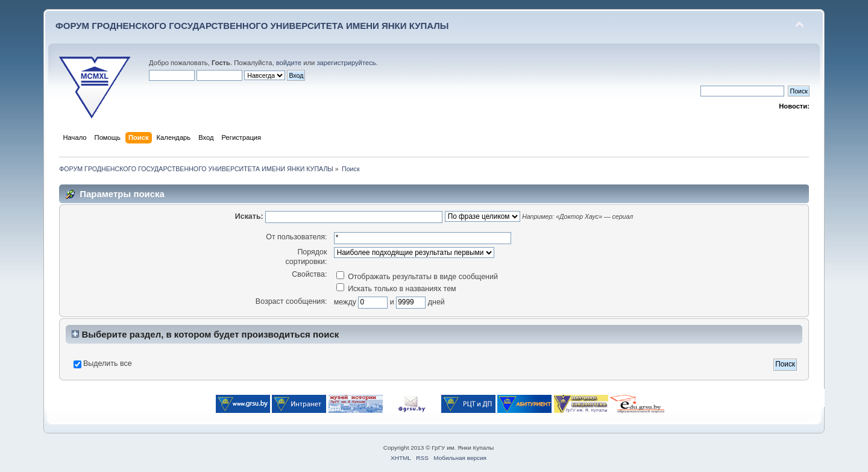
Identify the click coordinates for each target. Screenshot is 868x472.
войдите (289, 63)
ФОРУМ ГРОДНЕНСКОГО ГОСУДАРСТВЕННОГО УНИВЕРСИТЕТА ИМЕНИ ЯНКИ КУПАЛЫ (252, 26)
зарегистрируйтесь (346, 63)
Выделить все (108, 363)
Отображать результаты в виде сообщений (417, 277)
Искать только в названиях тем (396, 289)
